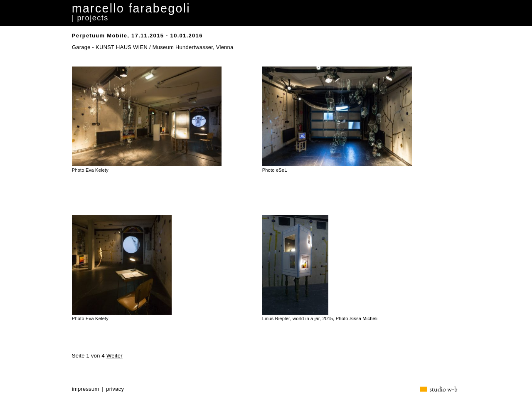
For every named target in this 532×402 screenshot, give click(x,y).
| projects (90, 18)
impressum (86, 389)
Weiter (115, 356)
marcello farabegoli (131, 8)
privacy (115, 389)
